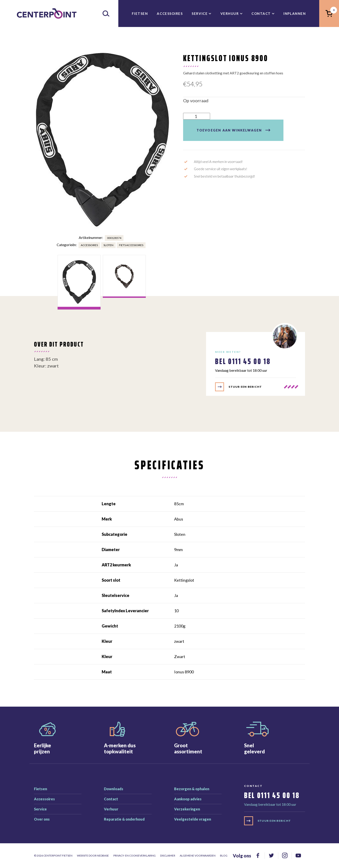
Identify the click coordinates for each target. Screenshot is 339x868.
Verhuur (230, 13)
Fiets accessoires (131, 245)
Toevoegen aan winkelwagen (229, 130)
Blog (224, 856)
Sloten (108, 245)
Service (200, 13)
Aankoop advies (188, 799)
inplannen (295, 13)
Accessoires (170, 13)
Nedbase (103, 856)
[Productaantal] (197, 116)
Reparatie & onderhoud (124, 819)
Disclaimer (168, 856)
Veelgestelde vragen (193, 819)
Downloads (114, 789)
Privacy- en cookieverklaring (135, 856)
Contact (261, 13)
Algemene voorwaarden (198, 856)
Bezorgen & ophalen (192, 789)
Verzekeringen (187, 809)
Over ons (42, 819)
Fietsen (140, 13)
